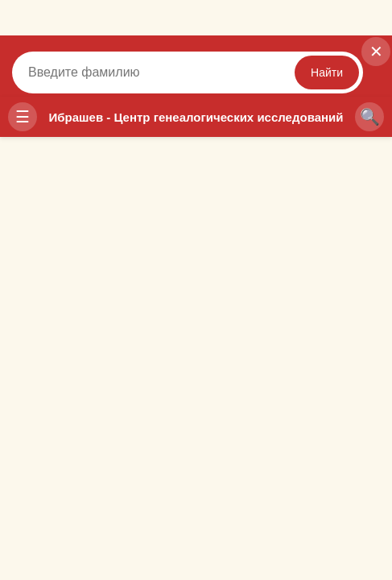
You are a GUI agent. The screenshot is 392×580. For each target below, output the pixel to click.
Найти (327, 72)
